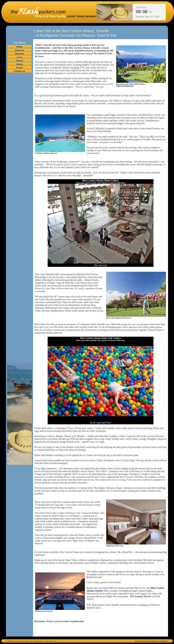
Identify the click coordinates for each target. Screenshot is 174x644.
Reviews (20, 54)
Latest (19, 57)
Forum (20, 68)
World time (141, 7)
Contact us (19, 71)
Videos (20, 64)
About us (20, 50)
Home (20, 47)
